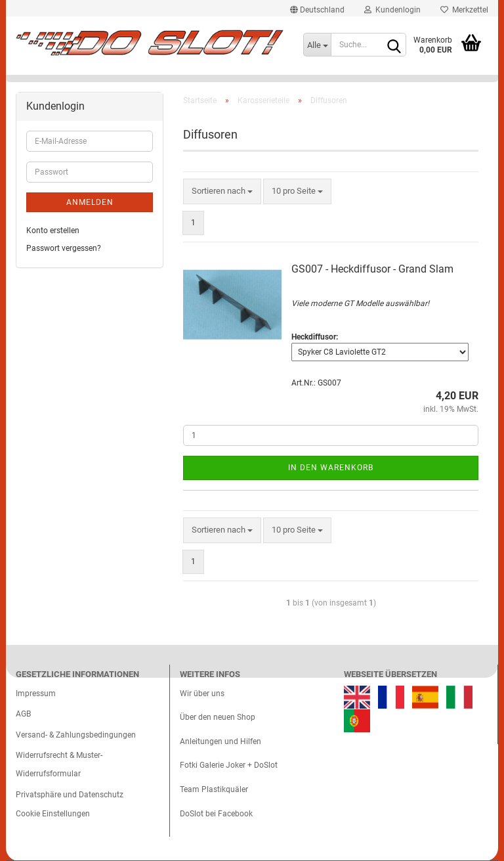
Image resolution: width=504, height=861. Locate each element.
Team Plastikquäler (214, 789)
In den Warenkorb (331, 468)
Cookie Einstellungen (53, 814)
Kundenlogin (392, 10)
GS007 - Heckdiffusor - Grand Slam (372, 269)
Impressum (36, 694)
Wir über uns (202, 694)
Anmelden (90, 202)
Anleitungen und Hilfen (220, 741)
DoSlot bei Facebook (216, 814)
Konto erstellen (53, 231)
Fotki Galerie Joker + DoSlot (229, 765)
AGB (23, 714)
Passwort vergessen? (64, 248)
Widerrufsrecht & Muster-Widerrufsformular (59, 764)
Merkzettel (464, 10)
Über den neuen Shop (218, 717)
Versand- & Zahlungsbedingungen (76, 735)
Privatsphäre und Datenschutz (70, 795)
